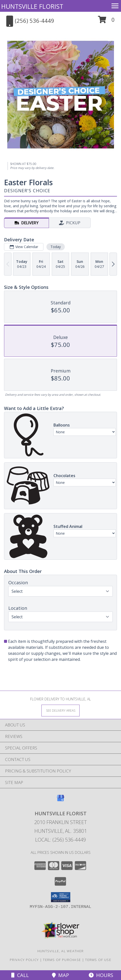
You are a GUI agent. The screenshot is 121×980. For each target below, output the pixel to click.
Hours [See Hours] (101, 975)
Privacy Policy (24, 960)
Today (56, 247)
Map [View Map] (60, 975)
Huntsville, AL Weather (61, 951)
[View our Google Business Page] (60, 800)
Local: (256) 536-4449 (60, 840)
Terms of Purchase (62, 960)
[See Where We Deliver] (60, 710)
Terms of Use (98, 960)
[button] (106, 21)
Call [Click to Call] (20, 975)
